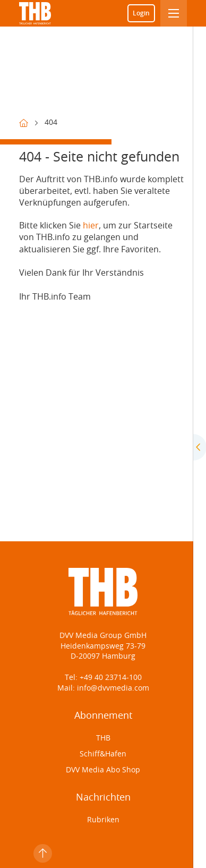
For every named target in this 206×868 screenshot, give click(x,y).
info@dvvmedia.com (112, 688)
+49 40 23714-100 (111, 678)
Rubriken (103, 820)
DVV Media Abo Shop (103, 770)
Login (141, 13)
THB (103, 738)
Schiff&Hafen (103, 754)
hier (91, 226)
